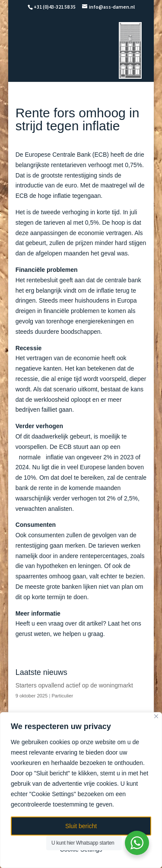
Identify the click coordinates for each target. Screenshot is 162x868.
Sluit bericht (81, 826)
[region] (81, 790)
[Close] (156, 716)
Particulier (62, 696)
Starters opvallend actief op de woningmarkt (74, 685)
